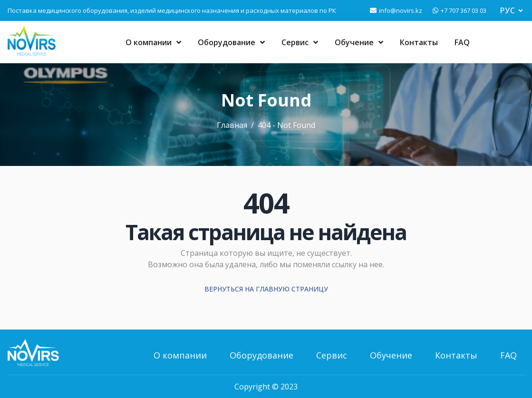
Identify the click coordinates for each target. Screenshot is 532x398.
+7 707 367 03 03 (464, 10)
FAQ (462, 42)
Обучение (359, 42)
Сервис (300, 42)
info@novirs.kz (401, 10)
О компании (153, 42)
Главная (232, 125)
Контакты (419, 42)
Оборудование (231, 42)
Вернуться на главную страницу (266, 289)
